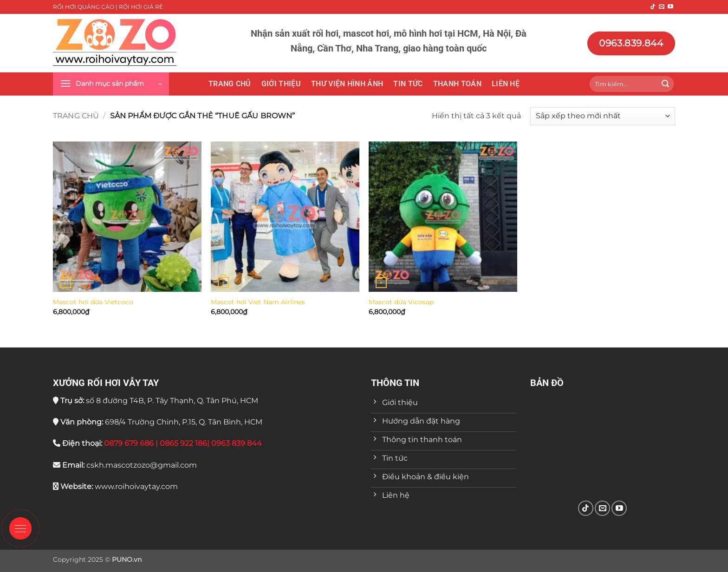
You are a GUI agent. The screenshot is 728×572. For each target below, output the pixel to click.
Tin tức (408, 84)
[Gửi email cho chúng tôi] (662, 7)
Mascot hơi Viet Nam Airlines (258, 302)
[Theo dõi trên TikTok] (653, 7)
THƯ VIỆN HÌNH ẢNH (347, 84)
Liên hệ (506, 84)
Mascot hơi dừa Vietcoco (93, 302)
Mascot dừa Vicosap (401, 302)
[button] (111, 84)
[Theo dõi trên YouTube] (670, 7)
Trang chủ (230, 84)
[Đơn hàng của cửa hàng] (603, 116)
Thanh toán (457, 84)
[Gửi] (665, 84)
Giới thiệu (281, 84)
